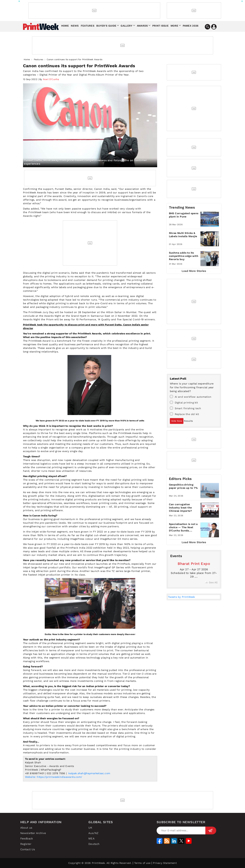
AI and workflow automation (191, 397)
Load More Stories (194, 271)
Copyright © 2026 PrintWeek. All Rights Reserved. (100, 863)
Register (26, 844)
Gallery (126, 26)
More (174, 26)
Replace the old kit (185, 414)
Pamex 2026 (191, 26)
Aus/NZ (93, 833)
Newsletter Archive (33, 833)
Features (88, 26)
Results (188, 421)
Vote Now (177, 421)
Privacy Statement (165, 863)
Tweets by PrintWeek (182, 597)
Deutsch (94, 844)
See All (211, 582)
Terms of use (142, 863)
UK (90, 828)
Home (65, 26)
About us (26, 828)
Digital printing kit (184, 402)
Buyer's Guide (106, 26)
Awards (142, 26)
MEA (91, 839)
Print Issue (160, 26)
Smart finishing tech (186, 408)
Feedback (27, 839)
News (75, 26)
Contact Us (28, 849)
